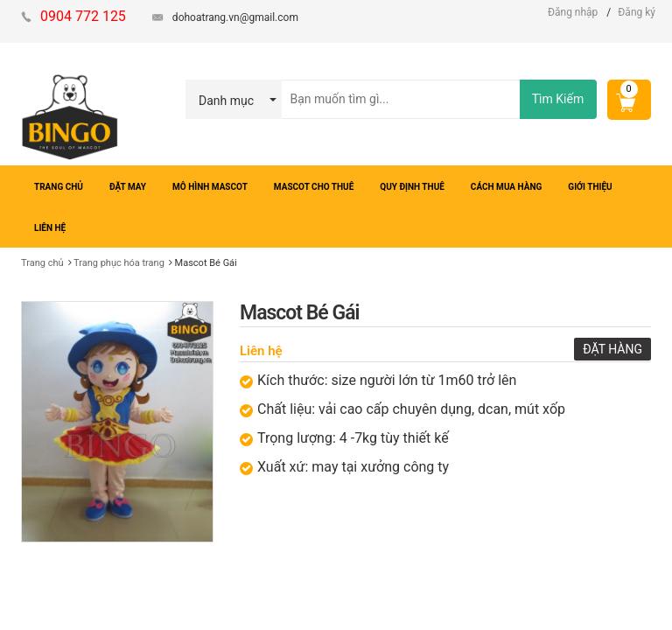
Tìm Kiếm (558, 99)
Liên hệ (261, 351)
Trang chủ (42, 263)
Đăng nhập (573, 12)
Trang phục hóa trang (119, 263)
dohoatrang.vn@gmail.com (235, 17)
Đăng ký (637, 12)
